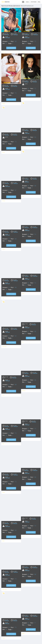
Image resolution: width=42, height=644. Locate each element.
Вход (39, 2)
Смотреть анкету (11, 48)
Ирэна (4, 99)
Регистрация (34, 2)
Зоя (6, 641)
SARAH (21, 641)
